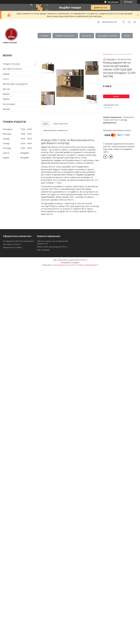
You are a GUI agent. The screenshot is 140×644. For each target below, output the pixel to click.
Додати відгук (129, 22)
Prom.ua (84, 260)
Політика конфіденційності (87, 265)
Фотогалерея (9, 104)
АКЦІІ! (127, 36)
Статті (6, 79)
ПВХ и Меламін (43, 250)
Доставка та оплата (108, 36)
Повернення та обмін (12, 247)
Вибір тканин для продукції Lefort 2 (52, 247)
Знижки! (6, 109)
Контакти (87, 36)
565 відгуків (113, 2)
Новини (6, 74)
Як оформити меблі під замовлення (18, 241)
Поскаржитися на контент (64, 265)
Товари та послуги (64, 36)
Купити (116, 96)
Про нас (6, 89)
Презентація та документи (15, 84)
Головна (44, 36)
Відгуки (6, 94)
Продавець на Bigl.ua (70, 262)
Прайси (6, 99)
